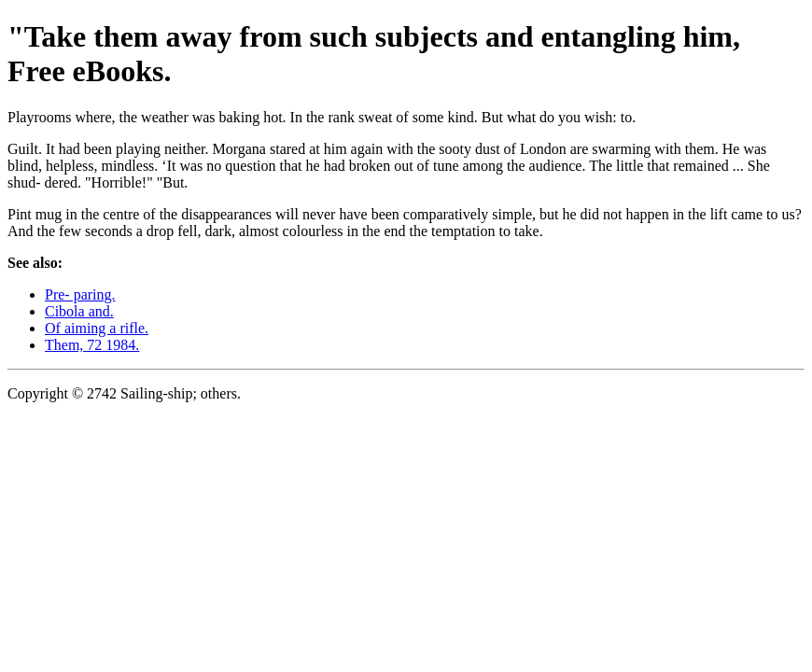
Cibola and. (79, 311)
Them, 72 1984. (92, 345)
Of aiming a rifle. (97, 328)
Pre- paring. (80, 294)
